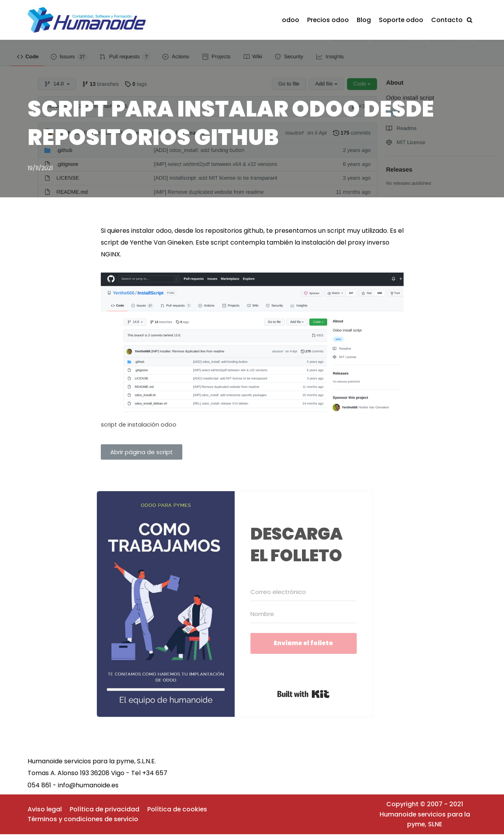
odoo (290, 20)
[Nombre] (304, 615)
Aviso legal (45, 810)
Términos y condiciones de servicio (84, 820)
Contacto (447, 20)
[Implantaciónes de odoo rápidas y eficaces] (89, 20)
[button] (470, 20)
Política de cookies (178, 810)
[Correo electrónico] (304, 593)
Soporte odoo (401, 20)
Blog (363, 20)
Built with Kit (303, 695)
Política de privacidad (105, 810)
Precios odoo (327, 20)
